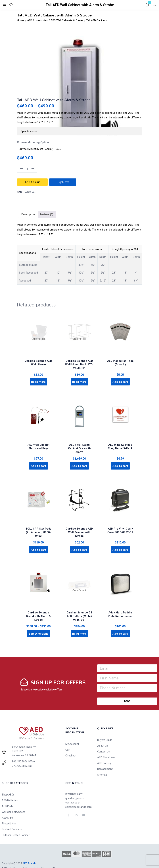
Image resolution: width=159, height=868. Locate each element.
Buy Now (63, 182)
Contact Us (103, 743)
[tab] (28, 214)
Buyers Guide (105, 731)
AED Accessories (37, 20)
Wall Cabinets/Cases (14, 803)
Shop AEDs (8, 786)
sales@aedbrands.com (79, 798)
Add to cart (33, 182)
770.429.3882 (20, 757)
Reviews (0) (46, 214)
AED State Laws (106, 748)
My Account (72, 735)
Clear (59, 149)
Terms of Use (50, 860)
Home (21, 20)
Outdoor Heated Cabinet (16, 826)
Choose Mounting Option (33, 142)
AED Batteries (10, 792)
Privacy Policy (33, 860)
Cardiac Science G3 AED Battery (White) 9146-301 (79, 606)
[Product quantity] (27, 169)
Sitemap (102, 766)
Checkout (71, 747)
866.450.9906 (20, 753)
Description (28, 214)
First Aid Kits (9, 815)
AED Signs (8, 809)
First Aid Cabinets (12, 820)
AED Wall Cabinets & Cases (67, 20)
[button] (147, 5)
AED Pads (7, 797)
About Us (102, 737)
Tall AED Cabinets (97, 20)
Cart (68, 741)
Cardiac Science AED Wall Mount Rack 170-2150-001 (79, 363)
